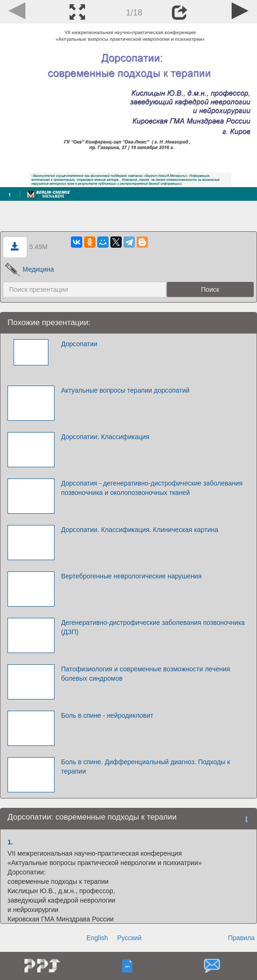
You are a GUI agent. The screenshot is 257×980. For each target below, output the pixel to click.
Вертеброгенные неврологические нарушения (131, 576)
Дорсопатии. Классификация (105, 437)
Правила (241, 938)
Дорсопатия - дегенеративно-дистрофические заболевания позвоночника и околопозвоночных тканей (152, 488)
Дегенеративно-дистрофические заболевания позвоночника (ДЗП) (153, 627)
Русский (129, 938)
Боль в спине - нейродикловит (107, 715)
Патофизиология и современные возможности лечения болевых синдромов (146, 674)
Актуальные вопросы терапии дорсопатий (125, 390)
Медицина (29, 269)
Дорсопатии (79, 344)
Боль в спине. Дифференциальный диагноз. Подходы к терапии (146, 767)
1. (10, 842)
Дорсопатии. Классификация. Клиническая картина (140, 530)
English (97, 938)
